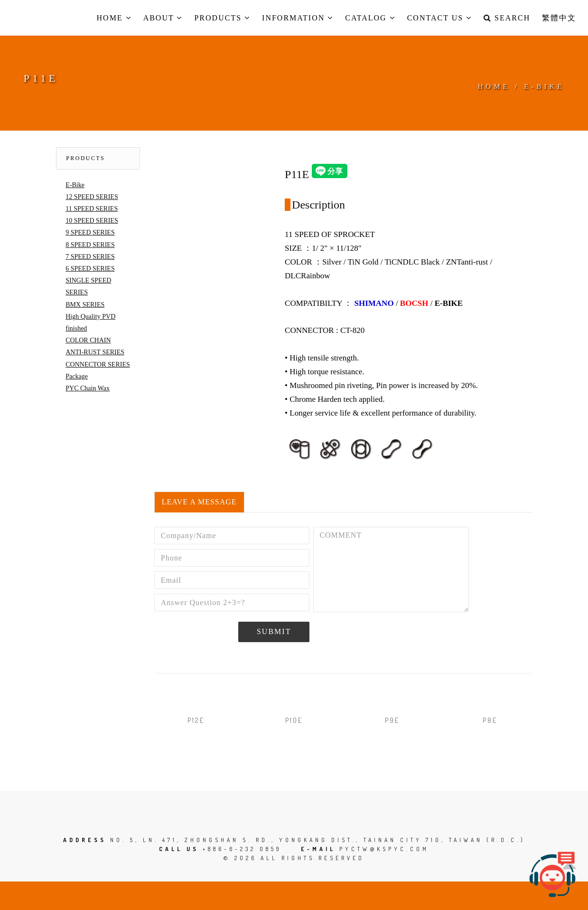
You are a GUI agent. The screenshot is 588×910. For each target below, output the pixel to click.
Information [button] (298, 18)
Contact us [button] (439, 18)
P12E (196, 720)
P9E (392, 720)
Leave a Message (199, 502)
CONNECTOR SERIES (98, 365)
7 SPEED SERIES (90, 257)
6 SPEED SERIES (90, 269)
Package (77, 376)
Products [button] (222, 18)
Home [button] (114, 18)
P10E (294, 720)
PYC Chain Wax (88, 388)
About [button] (163, 18)
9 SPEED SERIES (90, 232)
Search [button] (507, 18)
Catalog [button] (370, 18)
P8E (490, 720)
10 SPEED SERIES (92, 221)
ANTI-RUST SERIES (95, 352)
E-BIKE (544, 86)
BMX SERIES (85, 305)
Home (494, 86)
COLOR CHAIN (88, 340)
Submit (274, 631)
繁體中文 (559, 18)
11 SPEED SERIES (92, 209)
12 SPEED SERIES (92, 197)
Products (85, 158)
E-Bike (75, 185)
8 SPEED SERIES (90, 245)
